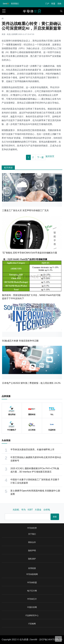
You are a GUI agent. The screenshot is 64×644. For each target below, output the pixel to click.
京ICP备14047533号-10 (51, 640)
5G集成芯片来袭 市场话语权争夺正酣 (20, 341)
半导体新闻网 (32, 574)
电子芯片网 (32, 591)
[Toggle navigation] (61, 11)
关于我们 (32, 534)
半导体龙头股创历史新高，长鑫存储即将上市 (32, 449)
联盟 (53, 4)
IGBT (30, 510)
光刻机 (16, 510)
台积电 (47, 510)
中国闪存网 (32, 607)
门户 (47, 4)
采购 (59, 4)
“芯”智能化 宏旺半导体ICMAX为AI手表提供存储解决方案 (30, 253)
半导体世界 (32, 528)
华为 (23, 510)
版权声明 (32, 550)
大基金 (38, 510)
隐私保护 (32, 559)
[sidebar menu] (4, 11)
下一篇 (40, 157)
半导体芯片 (32, 599)
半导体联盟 (32, 582)
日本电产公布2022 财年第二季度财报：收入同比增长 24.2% (31, 383)
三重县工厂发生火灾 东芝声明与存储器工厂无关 (25, 210)
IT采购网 (32, 624)
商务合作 (32, 542)
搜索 (55, 517)
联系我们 (15, 4)
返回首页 (50, 156)
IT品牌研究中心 (32, 615)
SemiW (34, 640)
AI (3, 19)
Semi (6, 4)
